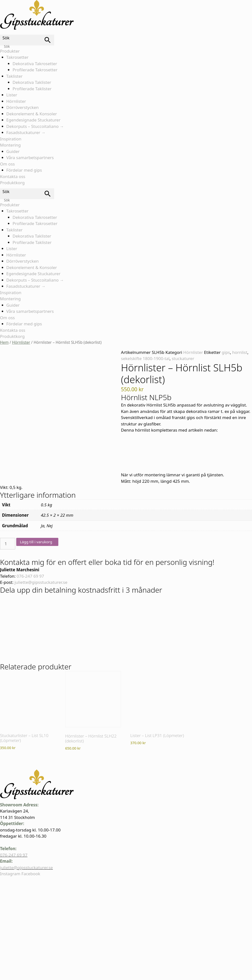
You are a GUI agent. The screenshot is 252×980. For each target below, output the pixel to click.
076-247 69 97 (30, 576)
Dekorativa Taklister (32, 82)
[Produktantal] (8, 544)
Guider (13, 151)
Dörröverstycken (23, 107)
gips (226, 352)
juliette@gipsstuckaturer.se (41, 582)
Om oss (7, 164)
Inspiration (11, 139)
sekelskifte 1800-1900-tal (145, 358)
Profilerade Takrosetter (35, 70)
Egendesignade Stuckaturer (33, 120)
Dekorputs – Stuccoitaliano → (35, 126)
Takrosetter (17, 57)
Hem (4, 342)
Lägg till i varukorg (36, 542)
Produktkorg (12, 183)
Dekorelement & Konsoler (32, 114)
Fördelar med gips (24, 170)
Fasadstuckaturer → (26, 132)
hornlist (240, 352)
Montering (10, 145)
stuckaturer (183, 358)
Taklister (15, 76)
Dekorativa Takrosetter (35, 64)
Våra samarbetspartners (30, 158)
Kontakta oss (13, 176)
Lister (12, 95)
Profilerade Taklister (32, 89)
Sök (6, 38)
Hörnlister (16, 101)
